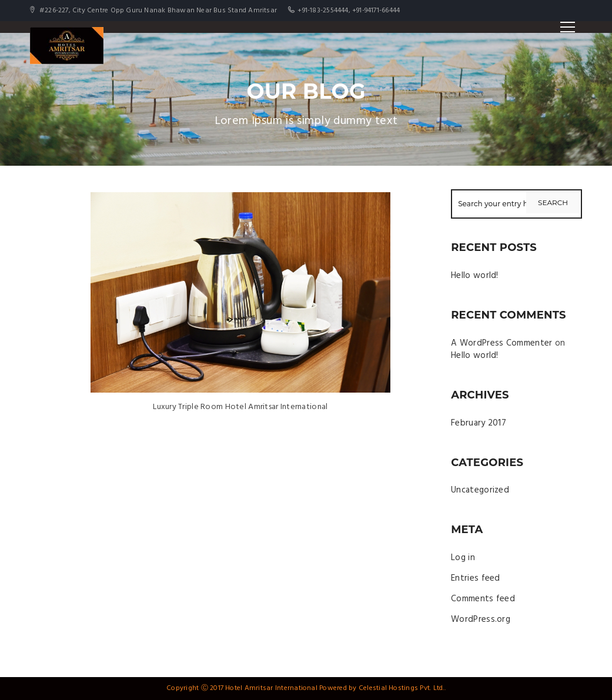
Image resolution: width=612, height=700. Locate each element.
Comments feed (483, 599)
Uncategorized (480, 490)
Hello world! (475, 276)
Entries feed (476, 578)
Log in (463, 558)
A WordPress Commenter (501, 343)
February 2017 (479, 423)
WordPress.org (481, 619)
